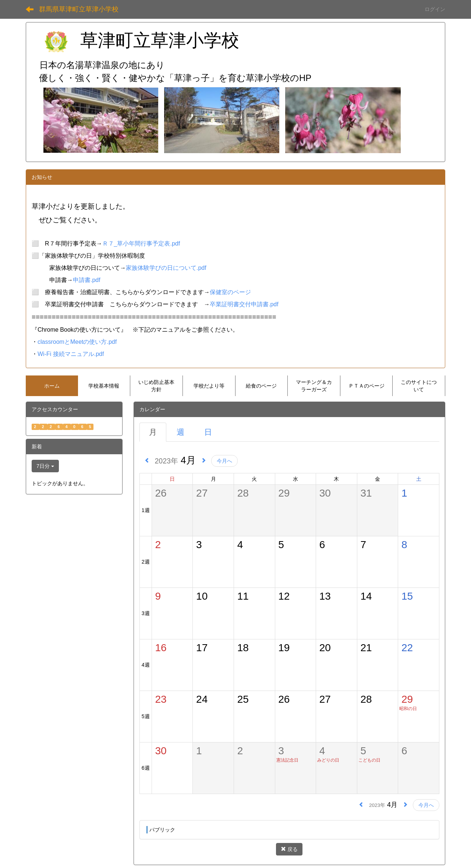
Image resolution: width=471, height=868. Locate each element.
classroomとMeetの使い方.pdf (77, 342)
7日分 (45, 466)
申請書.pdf (87, 280)
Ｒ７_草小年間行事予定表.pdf (141, 244)
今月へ (224, 461)
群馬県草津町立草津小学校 (79, 9)
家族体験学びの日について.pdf (166, 268)
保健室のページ (230, 292)
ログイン (435, 9)
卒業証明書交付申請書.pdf (244, 304)
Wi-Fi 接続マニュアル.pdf (71, 354)
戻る (289, 849)
